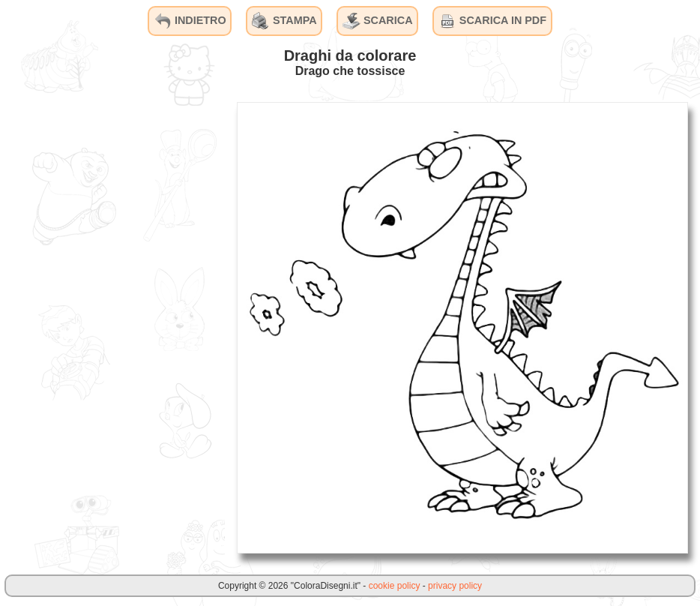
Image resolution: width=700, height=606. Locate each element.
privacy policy (455, 586)
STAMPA (284, 21)
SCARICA (378, 21)
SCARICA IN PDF (492, 21)
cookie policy (395, 586)
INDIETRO (190, 21)
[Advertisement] (112, 327)
